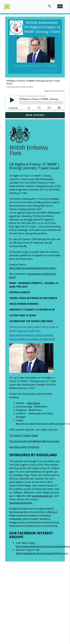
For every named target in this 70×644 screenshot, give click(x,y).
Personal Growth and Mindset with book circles (34, 441)
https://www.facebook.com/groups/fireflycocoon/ (42, 553)
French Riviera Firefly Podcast (20, 87)
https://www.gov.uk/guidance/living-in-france (33, 268)
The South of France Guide (23, 435)
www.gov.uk (33, 403)
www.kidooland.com (42, 496)
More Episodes (35, 115)
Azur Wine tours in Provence (24, 447)
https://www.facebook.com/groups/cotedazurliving (43, 546)
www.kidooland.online (21, 503)
